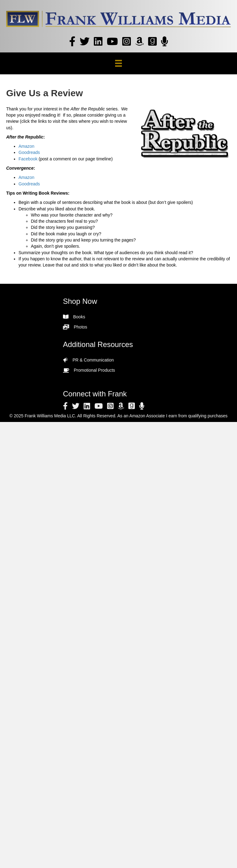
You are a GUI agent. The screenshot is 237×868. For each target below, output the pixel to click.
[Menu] (118, 63)
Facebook (28, 159)
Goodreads (29, 152)
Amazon (26, 146)
